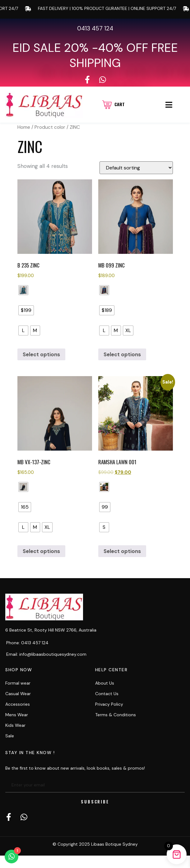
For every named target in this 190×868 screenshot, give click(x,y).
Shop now (19, 670)
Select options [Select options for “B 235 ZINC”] (41, 354)
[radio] (23, 290)
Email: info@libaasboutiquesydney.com (46, 654)
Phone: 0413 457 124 (27, 643)
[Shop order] (136, 168)
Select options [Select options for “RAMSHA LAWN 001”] (122, 551)
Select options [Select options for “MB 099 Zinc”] (122, 354)
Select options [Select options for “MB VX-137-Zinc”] (41, 551)
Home (24, 127)
